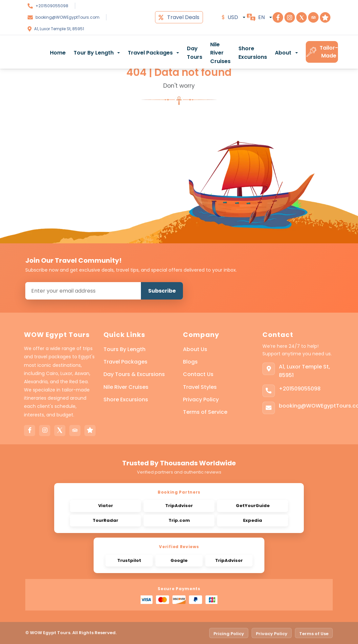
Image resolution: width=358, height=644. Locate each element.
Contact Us (198, 374)
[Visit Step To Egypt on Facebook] (278, 17)
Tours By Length (124, 349)
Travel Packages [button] (150, 53)
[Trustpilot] (90, 431)
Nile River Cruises (220, 53)
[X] (60, 431)
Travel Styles (200, 387)
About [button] (283, 53)
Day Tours (195, 53)
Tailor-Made (322, 52)
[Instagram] (45, 431)
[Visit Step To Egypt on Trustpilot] (325, 17)
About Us (195, 349)
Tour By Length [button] (94, 53)
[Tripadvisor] (75, 431)
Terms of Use (314, 634)
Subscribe (162, 291)
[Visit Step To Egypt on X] (302, 17)
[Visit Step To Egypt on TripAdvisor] (313, 17)
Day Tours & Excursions (134, 374)
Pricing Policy (229, 634)
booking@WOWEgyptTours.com (67, 17)
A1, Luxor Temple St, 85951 (59, 29)
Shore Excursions (253, 53)
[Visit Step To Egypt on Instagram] (290, 17)
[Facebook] (30, 431)
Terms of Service (205, 412)
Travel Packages (125, 362)
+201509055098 (52, 6)
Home (58, 53)
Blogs (190, 362)
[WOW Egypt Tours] (28, 52)
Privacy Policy (201, 400)
